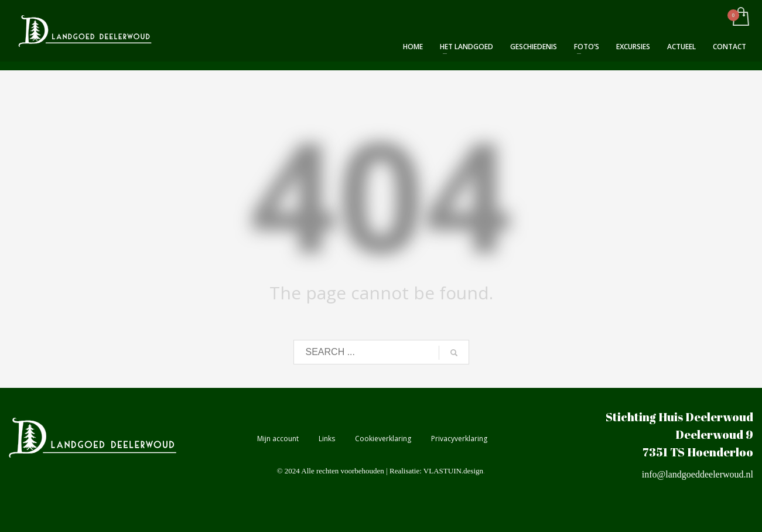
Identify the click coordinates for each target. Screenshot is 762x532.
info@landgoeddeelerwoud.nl (698, 474)
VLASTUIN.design (453, 471)
